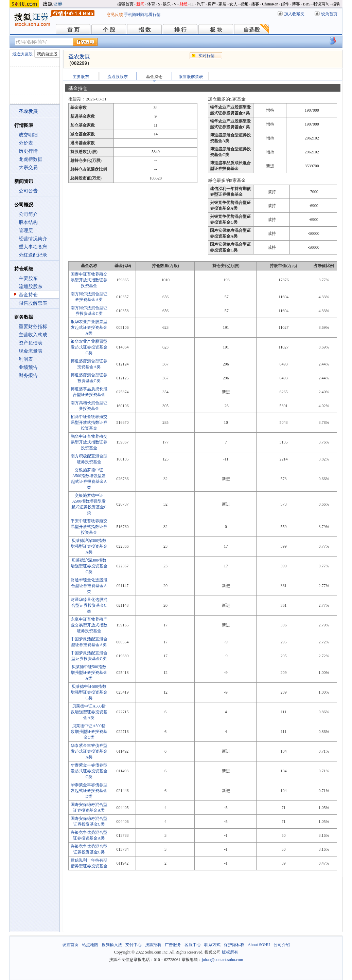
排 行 (180, 30)
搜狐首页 (125, 4)
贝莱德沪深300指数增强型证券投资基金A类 (89, 546)
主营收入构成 (33, 335)
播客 (255, 4)
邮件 (285, 4)
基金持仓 (28, 295)
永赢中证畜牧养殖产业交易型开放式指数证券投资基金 (89, 625)
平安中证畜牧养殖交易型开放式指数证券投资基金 (89, 527)
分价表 (26, 143)
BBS (307, 4)
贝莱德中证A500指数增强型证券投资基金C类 (89, 732)
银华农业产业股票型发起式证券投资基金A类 (89, 327)
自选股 (252, 30)
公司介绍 (282, 945)
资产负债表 (31, 343)
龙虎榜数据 (31, 159)
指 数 (145, 30)
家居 (223, 4)
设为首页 (329, 14)
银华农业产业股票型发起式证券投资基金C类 (89, 347)
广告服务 (173, 945)
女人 (233, 4)
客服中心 (193, 945)
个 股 (109, 30)
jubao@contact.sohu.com (223, 960)
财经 (183, 4)
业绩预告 (28, 367)
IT (192, 4)
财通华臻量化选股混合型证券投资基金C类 (89, 605)
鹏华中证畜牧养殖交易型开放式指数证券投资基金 (89, 442)
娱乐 (167, 4)
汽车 (201, 4)
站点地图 (90, 945)
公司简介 (28, 214)
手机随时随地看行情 (142, 15)
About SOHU (259, 945)
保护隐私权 (234, 945)
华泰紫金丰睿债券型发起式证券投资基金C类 (89, 771)
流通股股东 (31, 287)
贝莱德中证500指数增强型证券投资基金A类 (89, 673)
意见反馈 (115, 15)
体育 (151, 4)
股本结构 (28, 222)
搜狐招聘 (153, 945)
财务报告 (28, 375)
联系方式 (212, 945)
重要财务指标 (33, 327)
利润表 (26, 359)
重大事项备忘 (33, 247)
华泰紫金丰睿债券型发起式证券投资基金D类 (89, 791)
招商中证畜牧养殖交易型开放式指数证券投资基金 (89, 422)
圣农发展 (79, 56)
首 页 (73, 30)
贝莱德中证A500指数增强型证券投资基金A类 (89, 712)
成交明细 (28, 135)
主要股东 (28, 278)
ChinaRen (270, 4)
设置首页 (70, 945)
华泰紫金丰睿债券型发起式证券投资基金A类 (89, 751)
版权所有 (230, 952)
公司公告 (28, 191)
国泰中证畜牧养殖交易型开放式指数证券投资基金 (89, 280)
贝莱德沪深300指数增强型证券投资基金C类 (89, 566)
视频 (244, 4)
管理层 (26, 231)
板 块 (216, 30)
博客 (296, 4)
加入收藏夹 (294, 14)
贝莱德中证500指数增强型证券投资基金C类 (89, 692)
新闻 (140, 4)
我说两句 (321, 4)
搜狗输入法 (112, 945)
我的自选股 (47, 54)
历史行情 (28, 151)
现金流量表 (31, 351)
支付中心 (134, 945)
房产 (212, 4)
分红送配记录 (33, 255)
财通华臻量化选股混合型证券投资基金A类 (89, 586)
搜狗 (336, 4)
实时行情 (207, 56)
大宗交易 (28, 167)
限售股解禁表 (33, 303)
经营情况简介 (33, 239)
